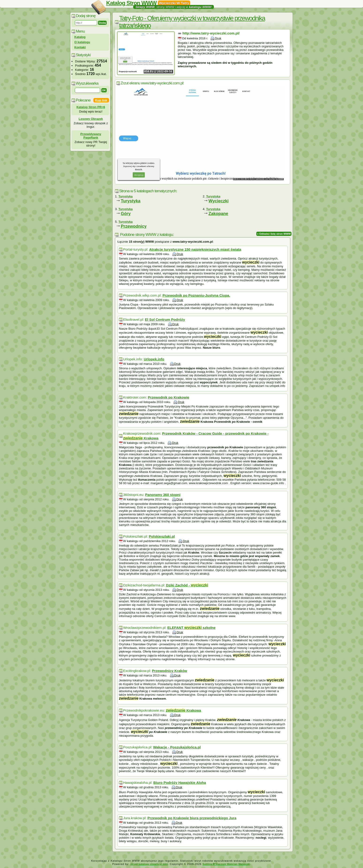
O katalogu (82, 42)
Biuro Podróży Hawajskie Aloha (180, 783)
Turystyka (131, 201)
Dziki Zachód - (187, 585)
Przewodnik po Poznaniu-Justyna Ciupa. (196, 295)
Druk (218, 38)
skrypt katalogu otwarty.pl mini (149, 864)
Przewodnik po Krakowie (168, 397)
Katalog (80, 37)
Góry (126, 214)
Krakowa (183, 710)
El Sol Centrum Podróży (165, 319)
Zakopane (218, 214)
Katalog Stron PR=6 (91, 107)
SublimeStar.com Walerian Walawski (226, 864)
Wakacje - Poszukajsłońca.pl (177, 747)
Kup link (101, 100)
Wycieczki (219, 201)
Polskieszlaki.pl (162, 536)
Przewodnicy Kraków (170, 671)
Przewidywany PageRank (91, 136)
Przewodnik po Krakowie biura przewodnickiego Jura (192, 818)
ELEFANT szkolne (192, 628)
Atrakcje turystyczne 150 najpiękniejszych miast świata (195, 249)
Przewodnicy (134, 226)
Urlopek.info (154, 359)
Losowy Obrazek (91, 119)
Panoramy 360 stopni (163, 495)
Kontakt (80, 47)
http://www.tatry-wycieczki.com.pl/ (211, 33)
